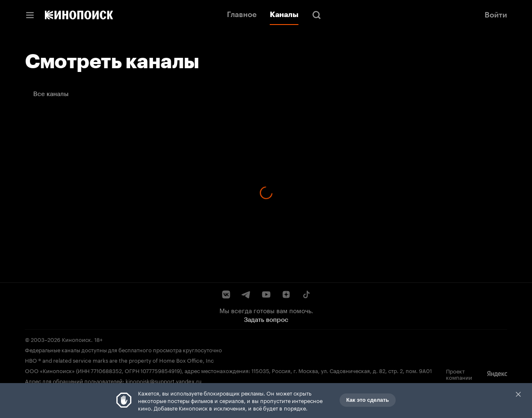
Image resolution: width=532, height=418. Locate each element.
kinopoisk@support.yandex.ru (164, 381)
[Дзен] (286, 294)
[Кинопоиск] (79, 15)
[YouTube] (266, 294)
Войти (496, 15)
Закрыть (518, 394)
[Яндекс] (497, 374)
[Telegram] (246, 294)
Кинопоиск (76, 339)
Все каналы (51, 94)
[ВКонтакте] (226, 294)
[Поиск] (317, 15)
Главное (242, 15)
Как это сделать (368, 400)
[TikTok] (306, 294)
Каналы (284, 15)
